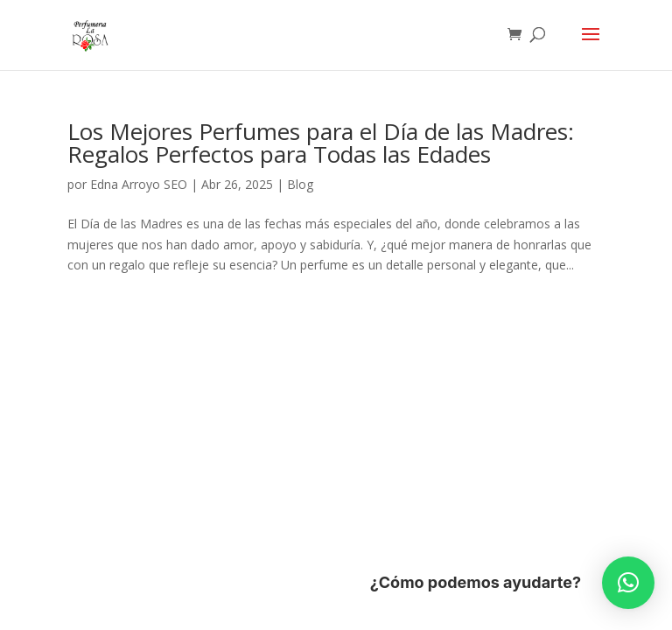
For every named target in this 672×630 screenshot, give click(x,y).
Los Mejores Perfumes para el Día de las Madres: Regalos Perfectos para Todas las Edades (321, 143)
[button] (628, 583)
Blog (300, 184)
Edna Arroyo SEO (139, 184)
